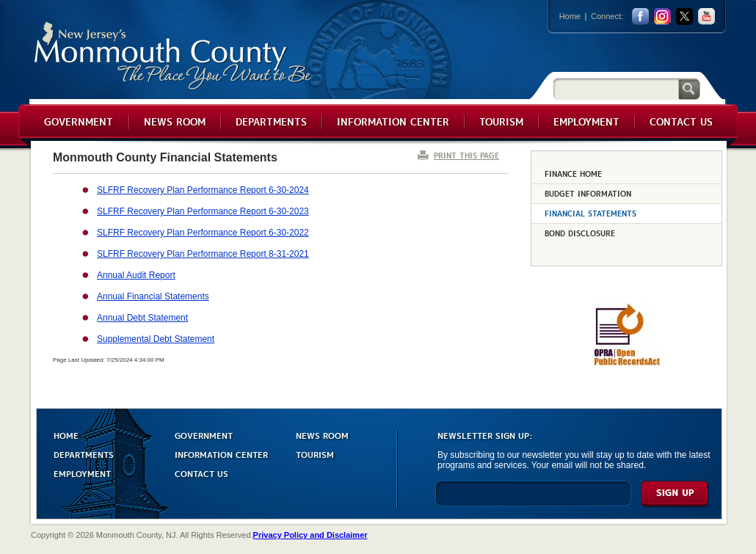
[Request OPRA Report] (626, 363)
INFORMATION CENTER (221, 454)
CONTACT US (201, 473)
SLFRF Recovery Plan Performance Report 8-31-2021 (203, 254)
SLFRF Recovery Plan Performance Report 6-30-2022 (203, 233)
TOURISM (315, 454)
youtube (706, 17)
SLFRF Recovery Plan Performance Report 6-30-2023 (203, 211)
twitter (684, 17)
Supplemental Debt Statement (156, 339)
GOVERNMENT (204, 435)
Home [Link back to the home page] (570, 16)
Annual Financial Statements (153, 296)
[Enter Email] (533, 500)
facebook (640, 17)
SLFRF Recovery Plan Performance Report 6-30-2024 (203, 190)
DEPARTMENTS (84, 454)
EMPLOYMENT (82, 473)
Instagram (662, 17)
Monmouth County (174, 56)
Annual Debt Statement (142, 318)
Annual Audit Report (136, 275)
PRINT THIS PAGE (466, 155)
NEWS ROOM (322, 435)
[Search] (616, 88)
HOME (66, 435)
